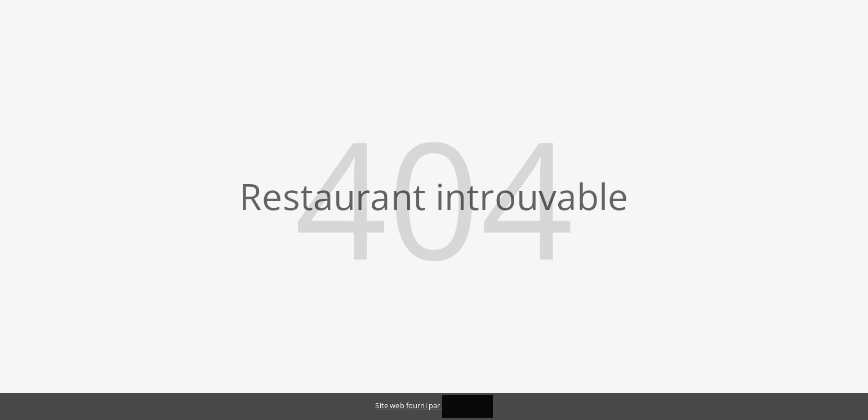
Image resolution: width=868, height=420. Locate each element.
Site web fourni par (434, 405)
